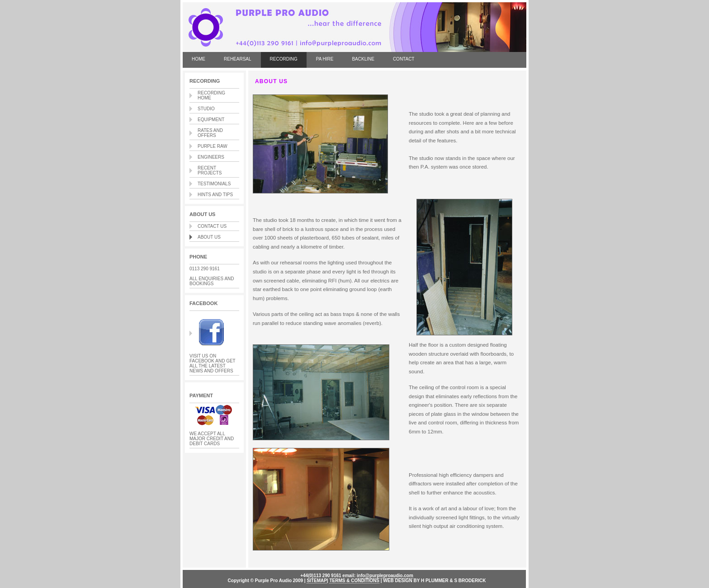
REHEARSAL (238, 59)
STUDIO (206, 109)
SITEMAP (317, 581)
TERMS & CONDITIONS (354, 581)
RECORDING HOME (211, 95)
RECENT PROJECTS (210, 170)
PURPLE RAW (213, 146)
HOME (199, 59)
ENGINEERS (211, 157)
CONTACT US (212, 226)
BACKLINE (363, 59)
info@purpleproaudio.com (385, 576)
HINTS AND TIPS (215, 195)
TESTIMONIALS (214, 184)
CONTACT (404, 59)
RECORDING (284, 59)
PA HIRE (325, 59)
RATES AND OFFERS (210, 133)
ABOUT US (209, 237)
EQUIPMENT (211, 120)
